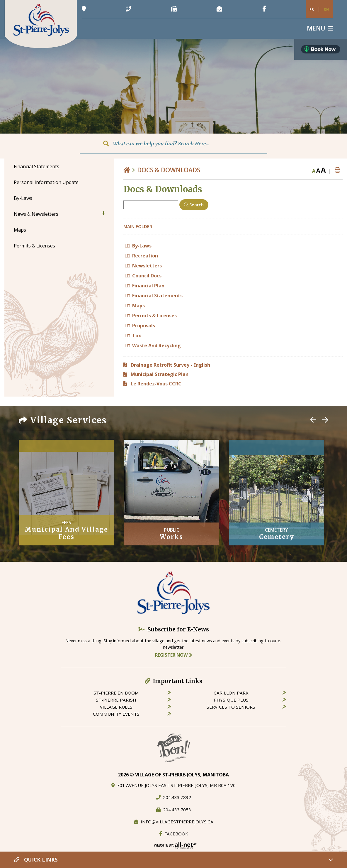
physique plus (231, 700)
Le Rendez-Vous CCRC (156, 384)
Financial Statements (154, 296)
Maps (135, 306)
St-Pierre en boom (116, 693)
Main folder (138, 226)
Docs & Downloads (169, 170)
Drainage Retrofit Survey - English (170, 365)
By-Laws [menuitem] (23, 198)
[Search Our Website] (173, 144)
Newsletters (143, 266)
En (327, 9)
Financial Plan (145, 286)
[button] (103, 213)
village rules (116, 707)
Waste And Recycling (153, 345)
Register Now (174, 655)
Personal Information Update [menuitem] (46, 182)
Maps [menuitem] (20, 230)
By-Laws (138, 246)
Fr (312, 9)
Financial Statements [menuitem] (36, 166)
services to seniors (231, 707)
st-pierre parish (116, 700)
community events (116, 714)
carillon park (231, 693)
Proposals (140, 326)
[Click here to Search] (194, 205)
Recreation (142, 256)
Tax (133, 336)
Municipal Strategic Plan (160, 374)
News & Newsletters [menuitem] (36, 214)
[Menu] (320, 28)
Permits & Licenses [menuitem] (34, 246)
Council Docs (143, 276)
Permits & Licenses (151, 316)
